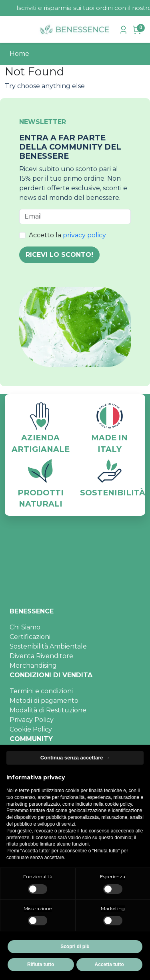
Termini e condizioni (41, 691)
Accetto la (67, 235)
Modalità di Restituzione (48, 710)
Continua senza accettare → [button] (75, 758)
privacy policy (84, 235)
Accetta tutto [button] (109, 964)
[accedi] (124, 29)
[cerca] (26, 30)
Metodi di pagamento (44, 701)
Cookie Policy (31, 729)
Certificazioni (30, 637)
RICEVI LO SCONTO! (59, 255)
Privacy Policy (32, 720)
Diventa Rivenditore (41, 656)
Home (19, 54)
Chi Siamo (25, 627)
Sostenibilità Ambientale (48, 646)
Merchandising (33, 665)
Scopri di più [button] (75, 946)
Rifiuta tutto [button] (41, 964)
